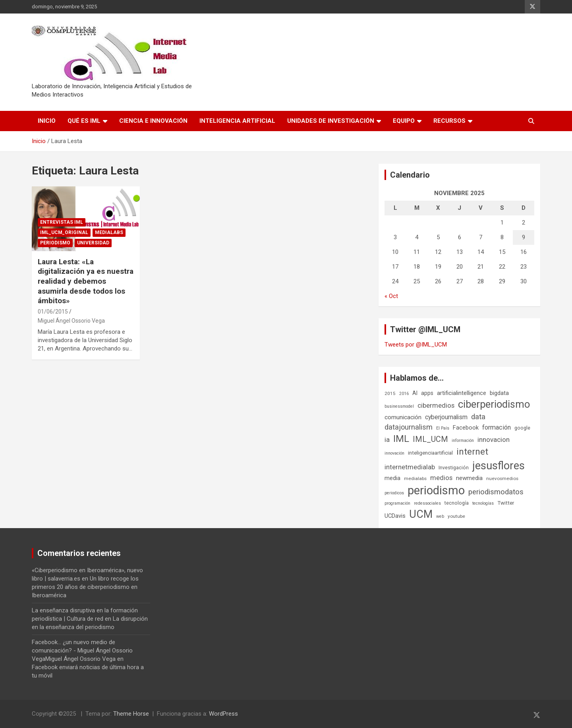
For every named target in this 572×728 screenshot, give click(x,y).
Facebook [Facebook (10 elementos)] (466, 428)
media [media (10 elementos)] (392, 478)
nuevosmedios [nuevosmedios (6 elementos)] (502, 478)
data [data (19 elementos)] (478, 417)
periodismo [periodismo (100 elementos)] (436, 490)
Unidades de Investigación (331, 121)
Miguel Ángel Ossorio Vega (71, 321)
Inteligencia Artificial (237, 121)
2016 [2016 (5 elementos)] (404, 394)
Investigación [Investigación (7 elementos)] (454, 468)
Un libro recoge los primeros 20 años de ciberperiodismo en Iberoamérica (85, 587)
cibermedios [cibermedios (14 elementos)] (436, 405)
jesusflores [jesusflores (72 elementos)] (499, 466)
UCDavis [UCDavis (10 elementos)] (395, 516)
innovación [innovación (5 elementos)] (394, 453)
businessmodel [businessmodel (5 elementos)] (399, 406)
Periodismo (55, 243)
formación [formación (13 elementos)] (497, 427)
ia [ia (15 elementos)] (387, 440)
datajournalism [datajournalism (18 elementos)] (409, 427)
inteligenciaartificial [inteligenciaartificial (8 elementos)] (430, 453)
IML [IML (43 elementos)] (401, 439)
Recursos (449, 121)
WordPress (223, 714)
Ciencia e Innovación (153, 121)
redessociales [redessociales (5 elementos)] (427, 503)
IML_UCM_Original (64, 232)
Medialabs (109, 232)
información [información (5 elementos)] (463, 440)
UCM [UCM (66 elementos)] (421, 514)
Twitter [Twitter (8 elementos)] (506, 503)
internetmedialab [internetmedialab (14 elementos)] (410, 467)
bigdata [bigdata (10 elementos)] (499, 393)
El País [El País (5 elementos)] (443, 428)
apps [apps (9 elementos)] (427, 393)
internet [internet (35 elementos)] (472, 452)
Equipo (404, 121)
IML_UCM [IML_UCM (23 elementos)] (430, 439)
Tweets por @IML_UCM (416, 345)
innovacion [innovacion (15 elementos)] (494, 440)
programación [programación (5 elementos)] (397, 503)
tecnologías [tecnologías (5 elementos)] (483, 503)
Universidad (93, 243)
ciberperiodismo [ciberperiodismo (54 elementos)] (494, 404)
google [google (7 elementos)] (522, 428)
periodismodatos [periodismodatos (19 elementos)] (496, 492)
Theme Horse (131, 714)
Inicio (47, 121)
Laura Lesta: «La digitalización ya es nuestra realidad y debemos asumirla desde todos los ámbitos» (86, 281)
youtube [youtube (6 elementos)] (456, 516)
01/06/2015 (53, 312)
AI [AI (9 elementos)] (415, 393)
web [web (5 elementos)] (440, 516)
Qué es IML (84, 121)
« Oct (391, 296)
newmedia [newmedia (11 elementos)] (469, 478)
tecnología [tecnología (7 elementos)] (457, 503)
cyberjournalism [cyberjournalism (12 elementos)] (446, 417)
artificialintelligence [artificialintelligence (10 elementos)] (462, 393)
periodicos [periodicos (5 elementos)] (394, 493)
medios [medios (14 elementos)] (441, 478)
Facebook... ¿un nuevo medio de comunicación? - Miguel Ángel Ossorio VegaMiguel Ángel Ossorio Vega (82, 651)
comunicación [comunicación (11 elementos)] (403, 417)
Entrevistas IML (62, 222)
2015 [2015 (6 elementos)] (390, 393)
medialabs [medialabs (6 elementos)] (415, 478)
